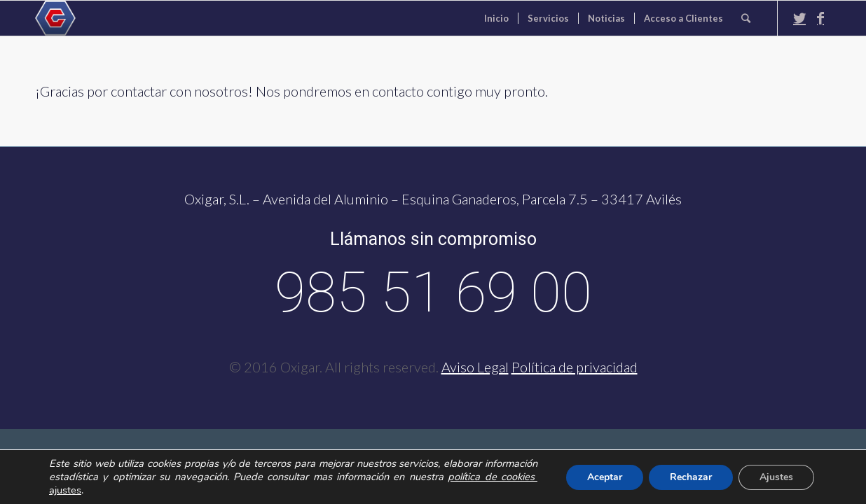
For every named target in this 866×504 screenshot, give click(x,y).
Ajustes (776, 477)
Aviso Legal (475, 367)
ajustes (65, 490)
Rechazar (691, 477)
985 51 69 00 (433, 293)
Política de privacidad (575, 367)
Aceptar (605, 477)
